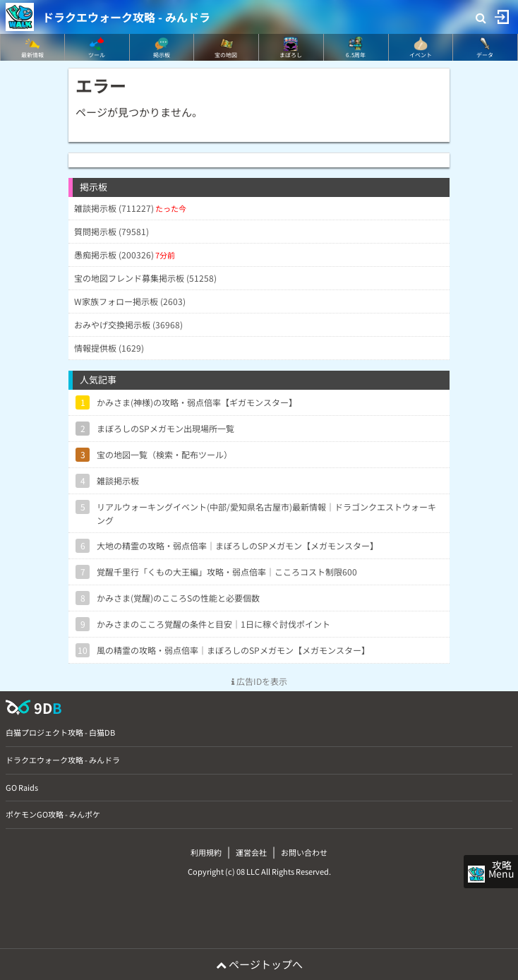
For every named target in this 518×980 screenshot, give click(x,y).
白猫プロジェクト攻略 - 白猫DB (60, 732)
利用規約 (206, 852)
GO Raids (22, 787)
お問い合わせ (304, 852)
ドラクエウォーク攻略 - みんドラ (126, 17)
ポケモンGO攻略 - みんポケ (53, 814)
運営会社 (251, 852)
